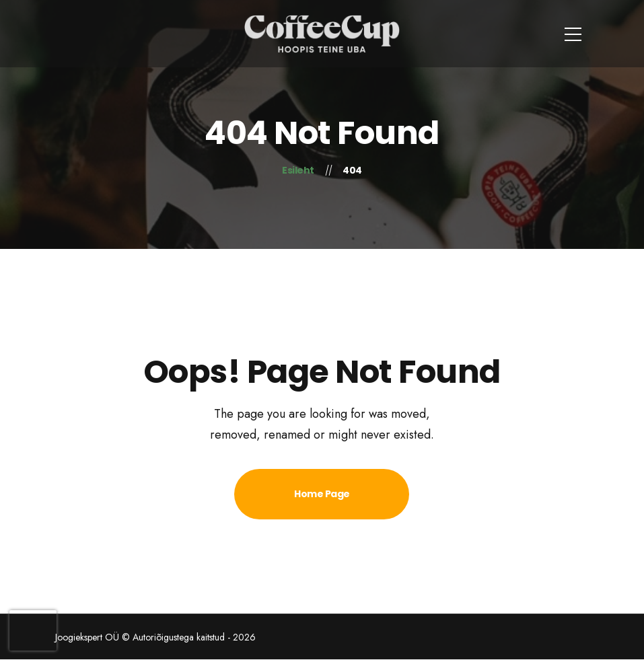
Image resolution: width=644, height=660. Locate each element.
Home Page (322, 494)
